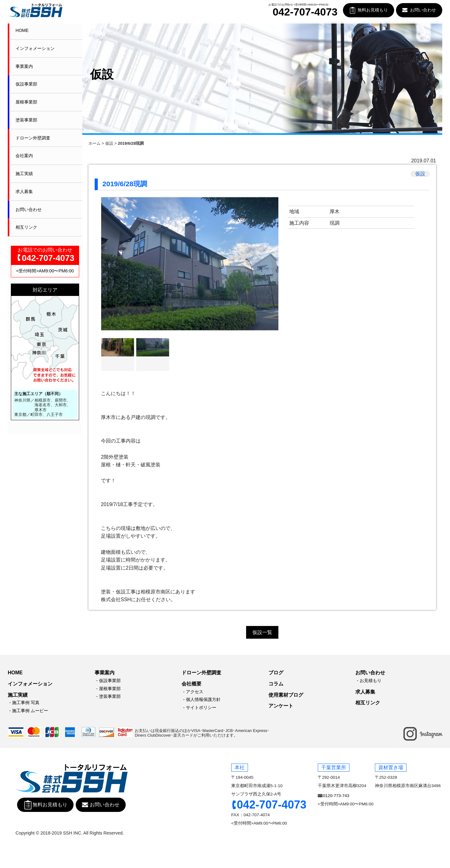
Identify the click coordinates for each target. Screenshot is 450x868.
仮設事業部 (26, 84)
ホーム (94, 143)
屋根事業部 (26, 102)
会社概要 (191, 684)
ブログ (276, 673)
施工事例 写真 (26, 703)
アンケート (281, 706)
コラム (276, 684)
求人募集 (24, 192)
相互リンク (26, 227)
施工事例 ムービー (30, 711)
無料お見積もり (373, 10)
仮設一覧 (262, 632)
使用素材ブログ (286, 695)
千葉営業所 (334, 767)
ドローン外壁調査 (33, 138)
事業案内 (24, 66)
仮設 (109, 143)
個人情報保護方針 (203, 699)
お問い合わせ (423, 10)
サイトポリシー (201, 707)
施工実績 (24, 174)
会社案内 (24, 156)
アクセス (195, 692)
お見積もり (371, 681)
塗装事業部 (26, 120)
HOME (22, 30)
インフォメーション (35, 48)
